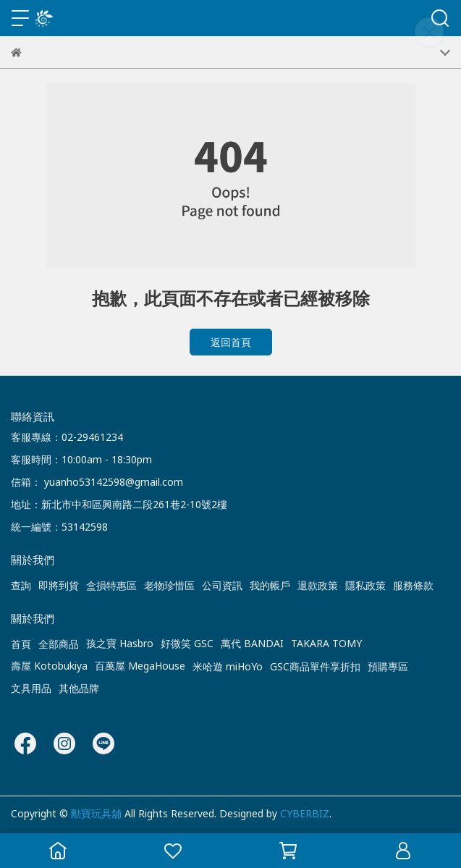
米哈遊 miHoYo (228, 666)
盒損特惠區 (111, 585)
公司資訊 (222, 585)
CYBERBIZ (305, 813)
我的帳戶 (270, 585)
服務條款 (413, 585)
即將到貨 (59, 585)
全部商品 (59, 644)
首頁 (21, 644)
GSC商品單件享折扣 (315, 666)
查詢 (21, 585)
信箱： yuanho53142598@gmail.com (97, 482)
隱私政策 (365, 585)
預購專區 (388, 666)
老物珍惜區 (169, 585)
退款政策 (318, 585)
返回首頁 (231, 342)
